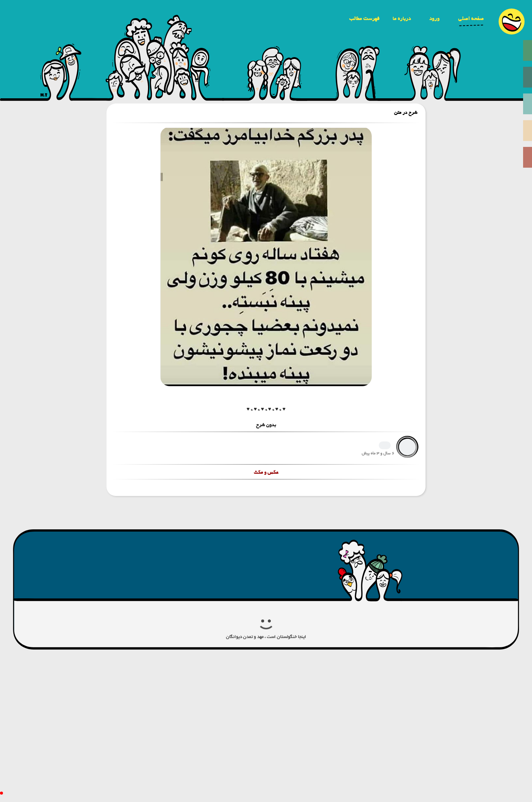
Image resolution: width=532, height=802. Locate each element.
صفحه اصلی (471, 19)
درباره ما (402, 19)
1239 (385, 445)
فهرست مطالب (364, 19)
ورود (434, 19)
